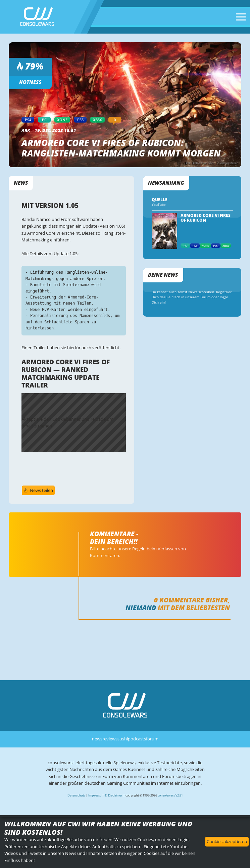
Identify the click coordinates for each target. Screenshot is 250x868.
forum (152, 739)
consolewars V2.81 (170, 795)
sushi (123, 739)
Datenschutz (76, 795)
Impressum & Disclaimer (105, 795)
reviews (110, 739)
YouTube (159, 205)
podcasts (137, 739)
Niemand (141, 608)
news (97, 739)
